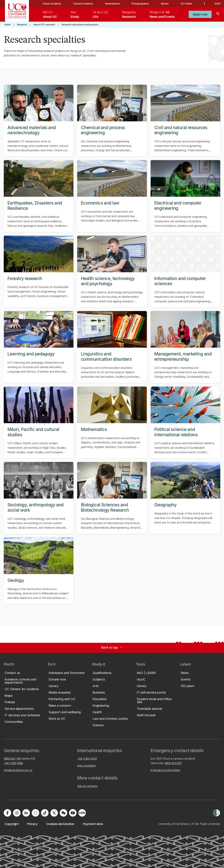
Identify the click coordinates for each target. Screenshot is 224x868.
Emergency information (165, 770)
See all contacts (87, 786)
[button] (200, 14)
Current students (83, 4)
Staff (217, 4)
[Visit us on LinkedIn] (26, 813)
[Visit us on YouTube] (73, 813)
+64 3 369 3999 (13, 763)
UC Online (186, 4)
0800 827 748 (12, 759)
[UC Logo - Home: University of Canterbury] (17, 11)
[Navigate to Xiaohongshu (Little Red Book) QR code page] (82, 813)
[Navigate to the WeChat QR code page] (63, 813)
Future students (52, 4)
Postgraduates (140, 4)
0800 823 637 (173, 763)
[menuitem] (50, 14)
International (112, 4)
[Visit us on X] (54, 813)
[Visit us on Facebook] (7, 813)
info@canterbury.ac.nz (18, 770)
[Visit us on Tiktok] (45, 813)
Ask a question (86, 766)
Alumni (165, 4)
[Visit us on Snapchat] (35, 813)
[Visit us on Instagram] (17, 813)
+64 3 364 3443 (87, 759)
